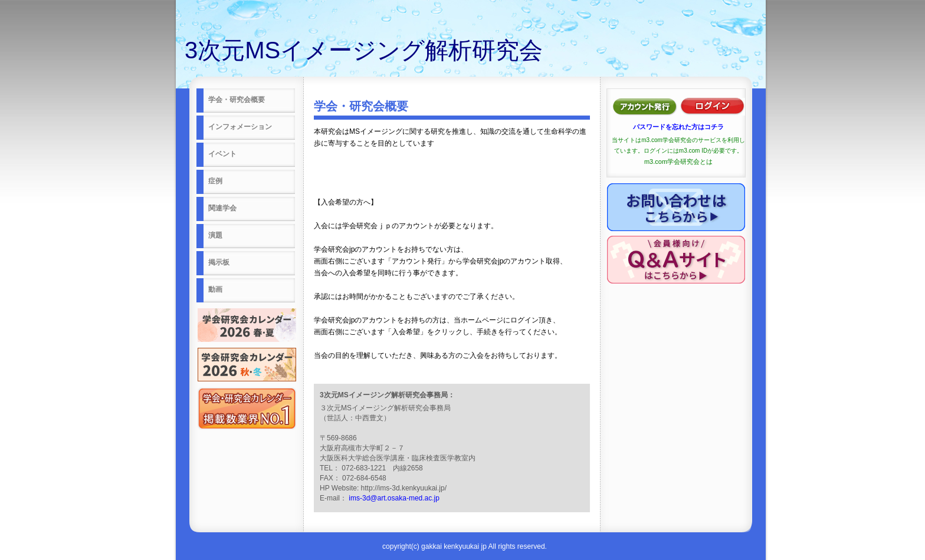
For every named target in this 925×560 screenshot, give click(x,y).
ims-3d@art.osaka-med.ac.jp (394, 498)
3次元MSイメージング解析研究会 (364, 50)
